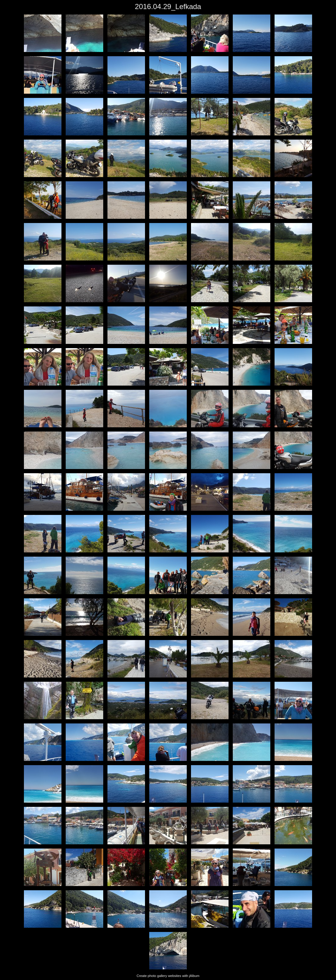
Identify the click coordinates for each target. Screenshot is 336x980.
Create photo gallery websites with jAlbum (168, 976)
